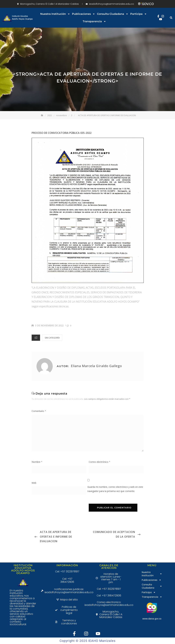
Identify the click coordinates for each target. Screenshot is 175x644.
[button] (171, 18)
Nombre (37, 462)
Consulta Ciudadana (113, 14)
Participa (139, 14)
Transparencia (94, 21)
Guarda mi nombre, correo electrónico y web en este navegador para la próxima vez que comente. (115, 489)
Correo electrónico (100, 462)
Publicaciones (84, 14)
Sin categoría (52, 338)
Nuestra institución (55, 14)
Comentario (39, 411)
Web (34, 483)
